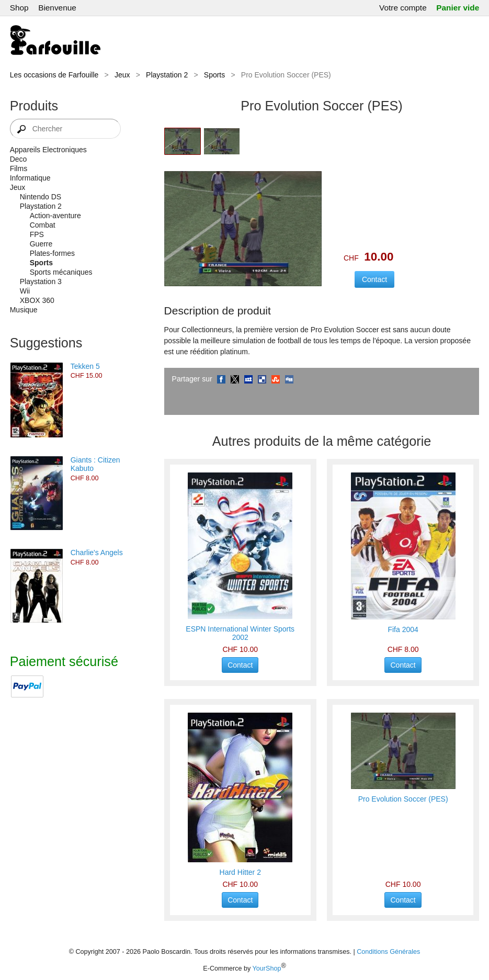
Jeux (122, 75)
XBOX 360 (37, 300)
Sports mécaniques (61, 272)
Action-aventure (55, 216)
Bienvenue (57, 8)
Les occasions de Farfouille (54, 75)
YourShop (267, 968)
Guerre (41, 244)
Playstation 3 (41, 281)
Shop (19, 8)
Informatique (30, 178)
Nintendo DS (41, 197)
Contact (240, 665)
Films (19, 168)
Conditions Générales (388, 952)
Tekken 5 (85, 366)
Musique (24, 310)
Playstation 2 (167, 75)
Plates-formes (52, 253)
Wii (25, 291)
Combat (43, 225)
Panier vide (458, 8)
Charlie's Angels (97, 553)
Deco (19, 159)
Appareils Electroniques (48, 150)
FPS (37, 234)
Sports (214, 75)
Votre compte (403, 8)
